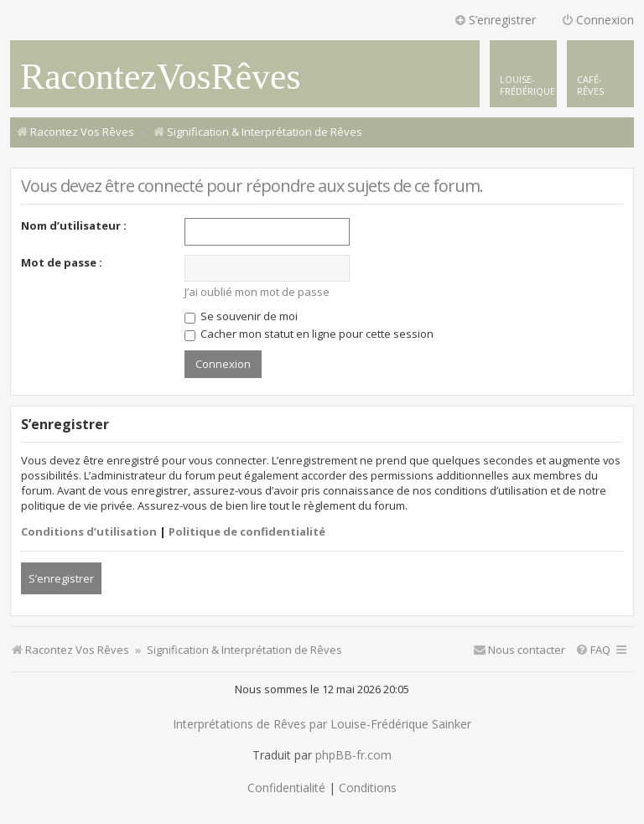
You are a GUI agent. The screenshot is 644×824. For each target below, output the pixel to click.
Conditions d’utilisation (89, 531)
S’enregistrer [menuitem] (495, 20)
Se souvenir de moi (241, 316)
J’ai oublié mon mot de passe (257, 292)
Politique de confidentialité (247, 531)
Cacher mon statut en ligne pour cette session (309, 334)
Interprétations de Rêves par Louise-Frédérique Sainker (322, 724)
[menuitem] (600, 74)
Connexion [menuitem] (597, 20)
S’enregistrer (61, 578)
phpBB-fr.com (353, 755)
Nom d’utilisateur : (74, 225)
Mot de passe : (62, 262)
